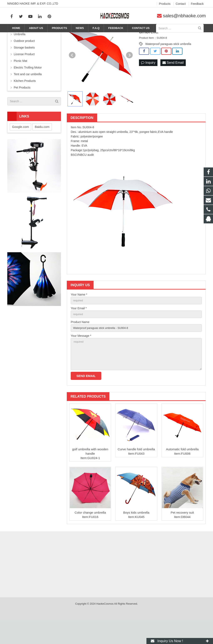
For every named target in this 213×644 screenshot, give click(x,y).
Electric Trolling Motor (28, 86)
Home (101, 36)
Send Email (173, 81)
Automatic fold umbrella (182, 473)
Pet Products (22, 106)
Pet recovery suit (182, 536)
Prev (72, 74)
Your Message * (81, 356)
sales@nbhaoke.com (184, 16)
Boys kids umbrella (136, 536)
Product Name (80, 342)
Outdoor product (24, 59)
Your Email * (79, 327)
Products (115, 36)
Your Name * (79, 313)
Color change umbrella (90, 536)
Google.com (20, 145)
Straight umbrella (150, 36)
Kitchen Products (25, 99)
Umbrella (130, 36)
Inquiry (148, 81)
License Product (24, 73)
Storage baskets (24, 66)
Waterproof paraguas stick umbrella (168, 63)
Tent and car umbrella (28, 93)
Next (129, 74)
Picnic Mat (20, 79)
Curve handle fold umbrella (136, 473)
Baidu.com (42, 145)
